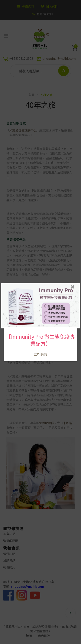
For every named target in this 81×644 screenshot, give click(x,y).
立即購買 (40, 352)
